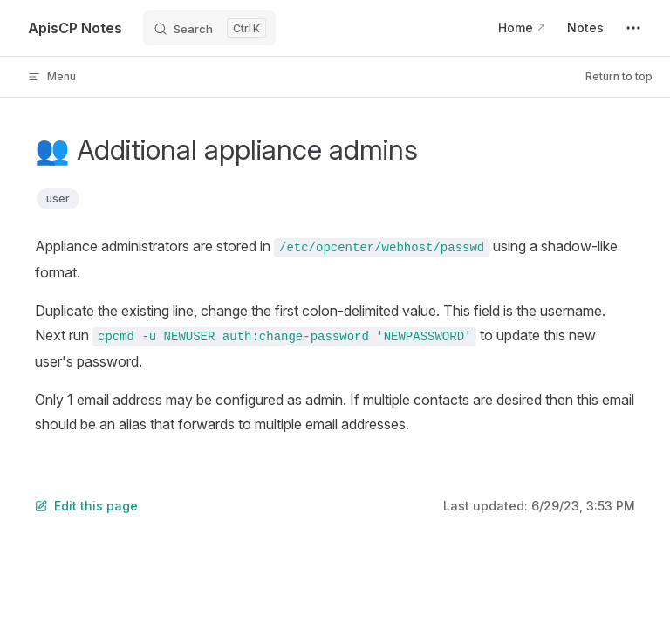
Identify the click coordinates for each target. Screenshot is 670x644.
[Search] (209, 28)
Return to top (619, 76)
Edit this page (86, 506)
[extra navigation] (633, 28)
